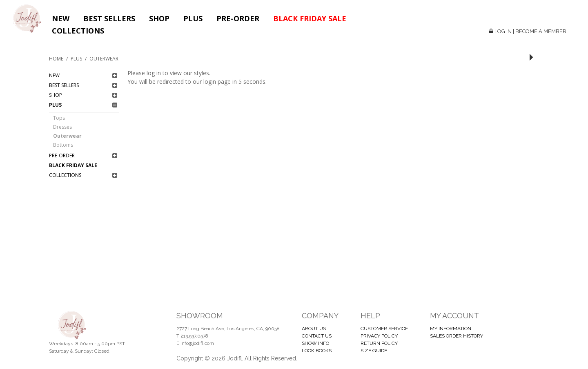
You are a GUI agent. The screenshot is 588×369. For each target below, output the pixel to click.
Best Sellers (109, 18)
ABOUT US (314, 329)
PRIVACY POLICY (379, 336)
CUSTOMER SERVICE (384, 329)
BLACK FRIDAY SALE (310, 18)
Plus (193, 18)
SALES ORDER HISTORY (457, 336)
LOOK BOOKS (317, 351)
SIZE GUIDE (374, 351)
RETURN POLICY (379, 343)
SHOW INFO (315, 343)
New (61, 18)
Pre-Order (238, 18)
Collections (78, 31)
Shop (159, 18)
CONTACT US (317, 336)
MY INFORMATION (451, 329)
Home (56, 59)
